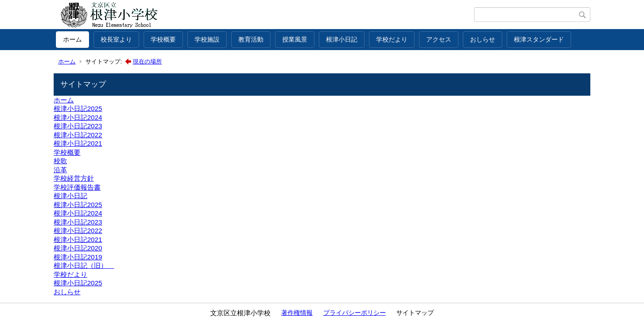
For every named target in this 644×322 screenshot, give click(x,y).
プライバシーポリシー (355, 313)
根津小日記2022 (78, 135)
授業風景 (295, 39)
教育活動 (251, 39)
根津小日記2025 (78, 108)
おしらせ (483, 39)
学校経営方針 (74, 178)
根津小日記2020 (78, 248)
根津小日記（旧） (84, 265)
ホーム (72, 39)
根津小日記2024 (78, 117)
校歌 (60, 161)
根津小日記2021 (78, 143)
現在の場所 (147, 61)
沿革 (60, 170)
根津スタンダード (539, 39)
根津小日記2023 (78, 126)
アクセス (439, 39)
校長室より (116, 39)
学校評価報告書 (77, 187)
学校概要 (163, 39)
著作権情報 (297, 313)
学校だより (392, 39)
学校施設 (207, 39)
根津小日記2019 (78, 257)
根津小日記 (342, 39)
